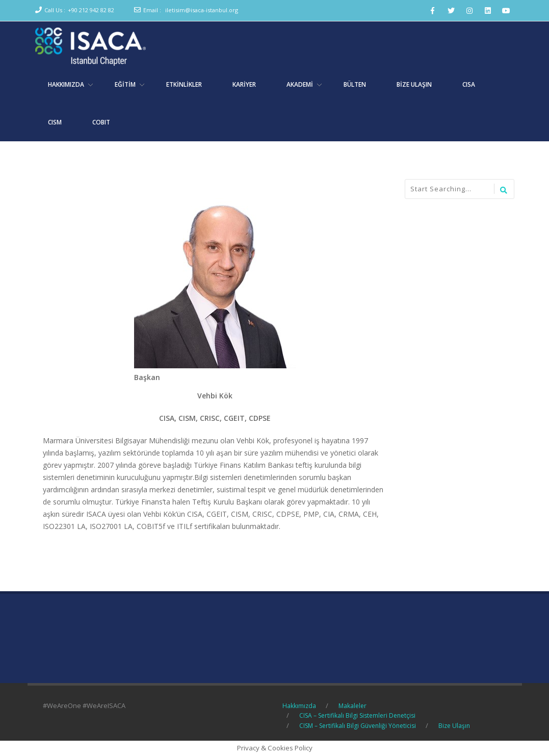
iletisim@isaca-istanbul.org (202, 10)
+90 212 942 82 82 (91, 10)
